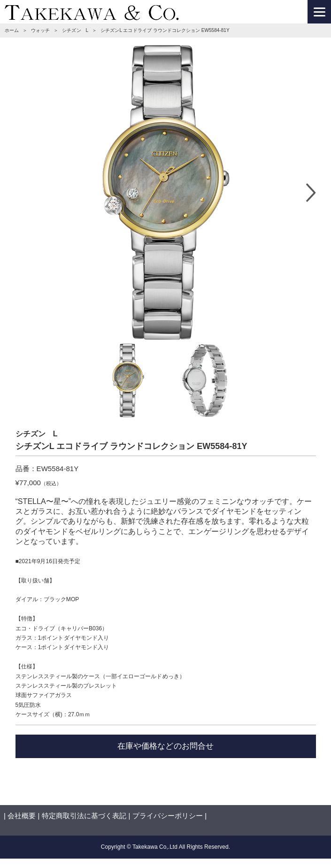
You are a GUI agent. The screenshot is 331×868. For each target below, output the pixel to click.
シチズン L (75, 30)
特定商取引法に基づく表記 (84, 816)
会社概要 (22, 816)
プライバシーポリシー (168, 816)
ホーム (12, 30)
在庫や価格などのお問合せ (165, 746)
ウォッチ (40, 30)
